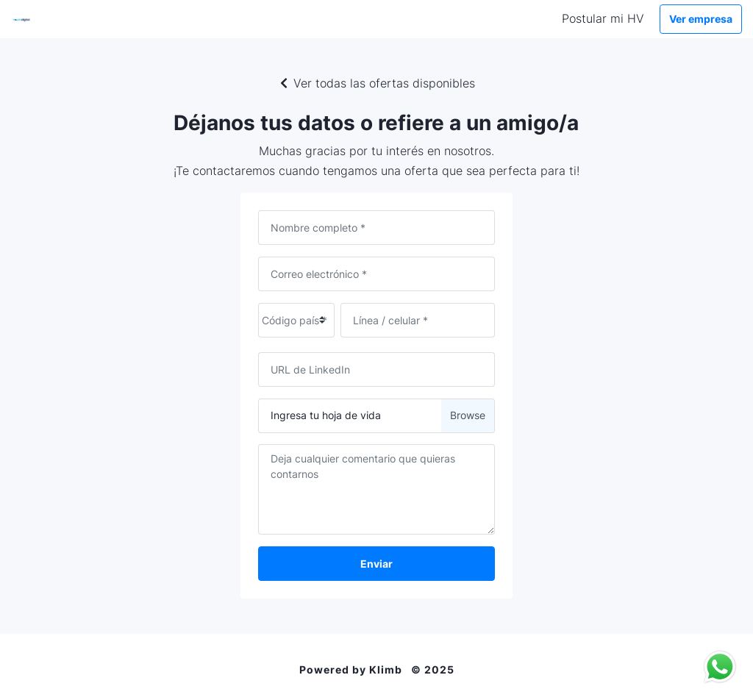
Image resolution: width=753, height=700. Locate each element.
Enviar (376, 564)
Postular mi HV (603, 18)
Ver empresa (701, 19)
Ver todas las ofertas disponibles (376, 83)
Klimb (386, 670)
